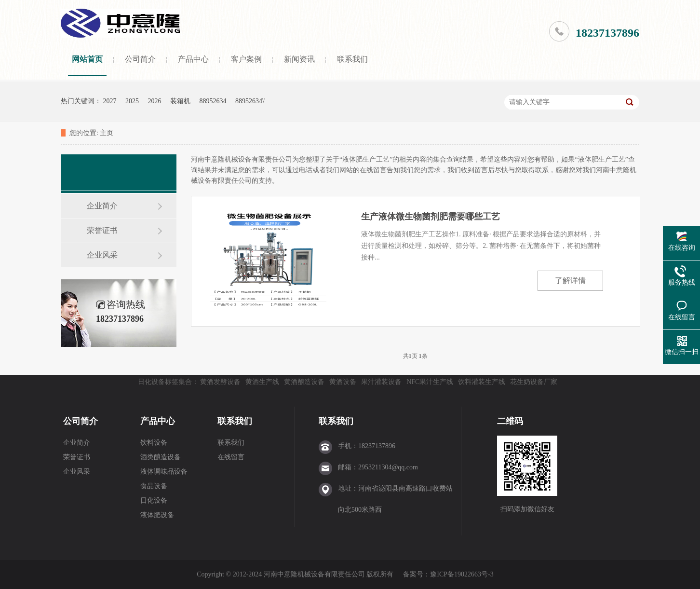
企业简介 (102, 206)
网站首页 (87, 59)
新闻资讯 (299, 59)
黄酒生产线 (262, 382)
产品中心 (193, 59)
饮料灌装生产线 (482, 382)
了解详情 (570, 281)
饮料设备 (154, 443)
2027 (110, 101)
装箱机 (180, 101)
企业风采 (102, 255)
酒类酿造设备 (161, 457)
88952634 (213, 101)
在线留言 (231, 457)
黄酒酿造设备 (304, 382)
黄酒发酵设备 (220, 382)
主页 (107, 133)
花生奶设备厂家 (534, 382)
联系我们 (352, 59)
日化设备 (154, 500)
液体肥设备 (157, 515)
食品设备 (154, 486)
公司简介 (140, 59)
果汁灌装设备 (381, 382)
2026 (155, 101)
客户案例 (246, 59)
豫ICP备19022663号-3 (462, 574)
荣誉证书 (102, 230)
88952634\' (250, 101)
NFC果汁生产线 (430, 382)
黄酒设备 (343, 382)
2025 (132, 101)
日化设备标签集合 (165, 382)
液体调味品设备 (164, 472)
